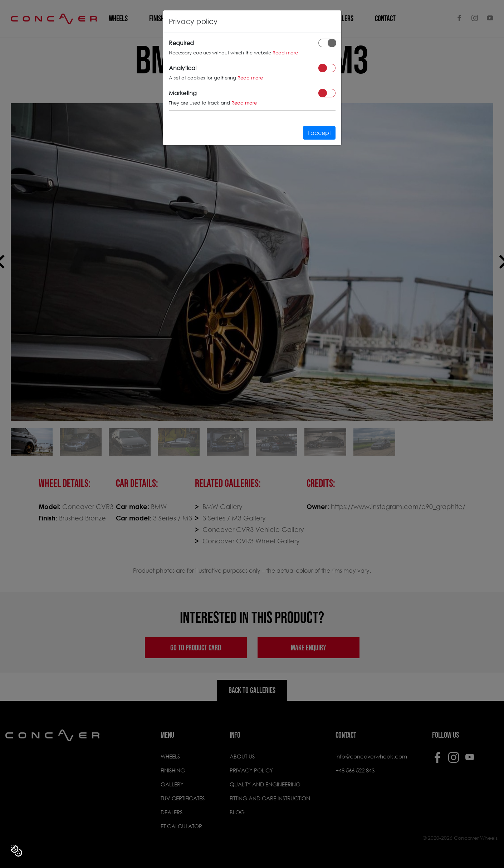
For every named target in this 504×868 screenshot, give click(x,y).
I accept (319, 133)
